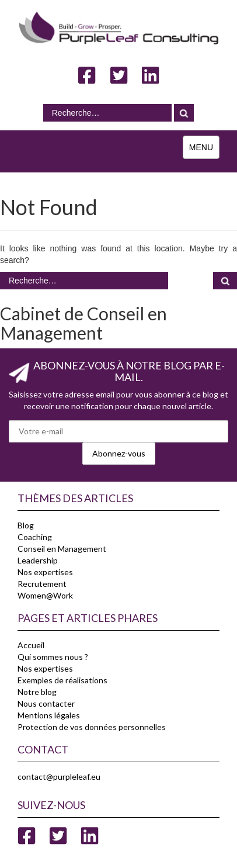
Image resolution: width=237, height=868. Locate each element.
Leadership (38, 560)
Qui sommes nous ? (53, 657)
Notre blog (37, 692)
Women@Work (45, 595)
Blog (26, 525)
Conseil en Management (62, 549)
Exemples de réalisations (62, 680)
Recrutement (42, 584)
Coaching (35, 537)
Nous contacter (46, 703)
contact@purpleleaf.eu (59, 777)
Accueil (31, 645)
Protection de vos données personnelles (92, 727)
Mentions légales (49, 715)
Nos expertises (45, 572)
